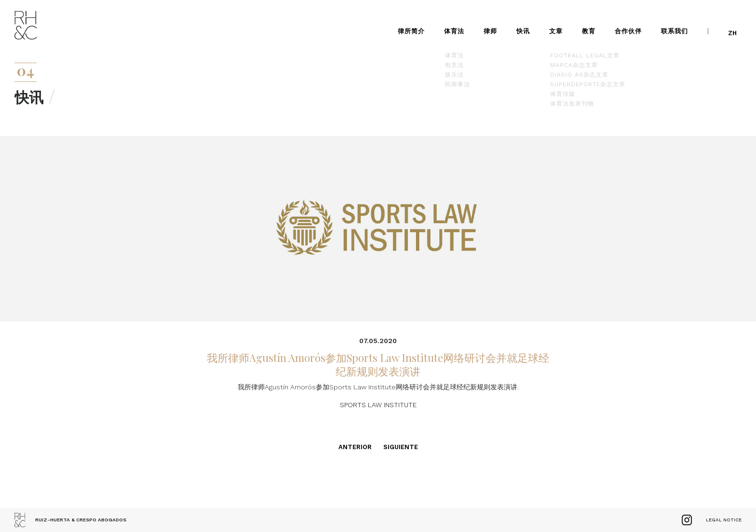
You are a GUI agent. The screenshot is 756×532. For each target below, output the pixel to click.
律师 (494, 24)
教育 (593, 24)
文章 (560, 24)
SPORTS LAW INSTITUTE (378, 405)
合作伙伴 (632, 24)
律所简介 (415, 24)
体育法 (458, 24)
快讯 (527, 24)
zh (736, 24)
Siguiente (401, 447)
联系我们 (678, 24)
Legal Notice (724, 520)
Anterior (355, 447)
